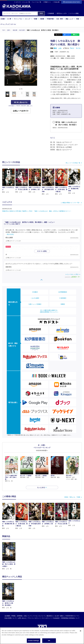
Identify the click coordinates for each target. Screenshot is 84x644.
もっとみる (41, 484)
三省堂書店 (63, 298)
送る (76, 35)
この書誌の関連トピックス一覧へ (70, 203)
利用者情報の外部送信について (70, 614)
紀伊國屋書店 (63, 292)
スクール (13, 24)
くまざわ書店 (35, 298)
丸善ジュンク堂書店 (35, 304)
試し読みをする (21, 102)
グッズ (7, 24)
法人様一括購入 (59, 612)
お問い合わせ (22, 614)
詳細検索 (50, 13)
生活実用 (61, 19)
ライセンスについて (39, 612)
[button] (38, 94)
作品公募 (57, 2)
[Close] (80, 631)
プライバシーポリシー (34, 614)
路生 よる (58, 48)
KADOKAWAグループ (72, 612)
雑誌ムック (70, 19)
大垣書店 (35, 292)
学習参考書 (51, 19)
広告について (28, 612)
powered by (73, 277)
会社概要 (7, 612)
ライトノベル (19, 19)
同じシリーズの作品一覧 (73, 163)
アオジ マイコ (75, 48)
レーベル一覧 (37, 2)
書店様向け (50, 612)
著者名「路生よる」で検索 (72, 493)
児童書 (43, 19)
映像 (79, 19)
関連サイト (48, 2)
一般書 (36, 19)
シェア (68, 35)
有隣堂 (63, 304)
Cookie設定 (56, 614)
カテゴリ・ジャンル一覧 (23, 2)
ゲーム (2, 24)
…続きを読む (10, 234)
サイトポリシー (47, 614)
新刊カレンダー (61, 13)
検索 (41, 13)
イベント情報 (73, 13)
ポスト (59, 35)
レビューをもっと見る (72, 274)
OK (49, 641)
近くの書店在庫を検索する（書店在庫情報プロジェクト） (49, 311)
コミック (28, 19)
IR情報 (13, 612)
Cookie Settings (33, 641)
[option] (9, 552)
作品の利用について (10, 614)
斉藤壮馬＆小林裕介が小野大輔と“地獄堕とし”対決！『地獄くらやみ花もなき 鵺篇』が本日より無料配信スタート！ (37, 211)
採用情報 (20, 612)
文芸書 (3, 19)
